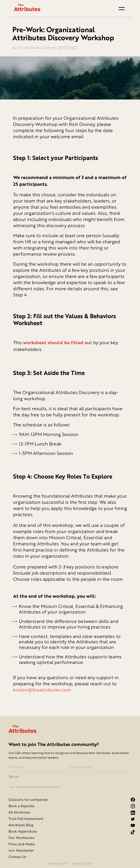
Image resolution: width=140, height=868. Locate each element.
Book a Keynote (21, 806)
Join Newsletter (21, 850)
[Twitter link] (131, 819)
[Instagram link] (131, 806)
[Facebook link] (131, 800)
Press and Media (22, 844)
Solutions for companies (28, 799)
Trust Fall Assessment (26, 819)
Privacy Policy (82, 863)
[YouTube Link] (131, 825)
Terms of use (58, 863)
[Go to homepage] (28, 8)
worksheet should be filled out (57, 343)
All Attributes (19, 812)
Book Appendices (23, 831)
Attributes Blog (21, 825)
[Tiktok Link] (131, 832)
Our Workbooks (21, 838)
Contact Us (17, 857)
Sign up (14, 776)
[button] (122, 8)
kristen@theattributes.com (42, 690)
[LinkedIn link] (131, 813)
